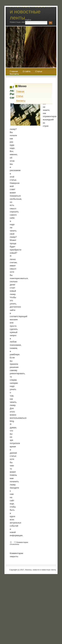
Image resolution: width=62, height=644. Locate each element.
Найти (28, 20)
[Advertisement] (31, 605)
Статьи (39, 71)
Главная (20, 91)
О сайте (27, 71)
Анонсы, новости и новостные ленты (30, 12)
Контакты (14, 74)
